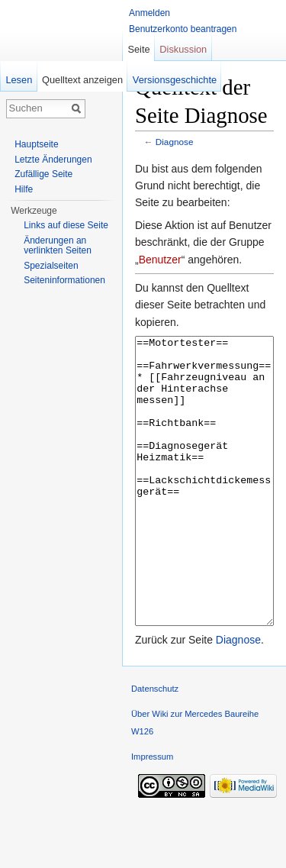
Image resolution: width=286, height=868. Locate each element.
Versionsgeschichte (175, 80)
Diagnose (175, 142)
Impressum (152, 814)
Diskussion (183, 49)
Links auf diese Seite (66, 225)
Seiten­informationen (64, 280)
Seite (138, 49)
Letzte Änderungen (53, 160)
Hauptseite (36, 144)
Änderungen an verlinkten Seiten (58, 246)
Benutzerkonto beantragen (183, 29)
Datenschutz (155, 746)
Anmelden (149, 13)
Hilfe (24, 189)
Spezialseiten (51, 266)
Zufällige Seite (43, 174)
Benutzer (160, 260)
